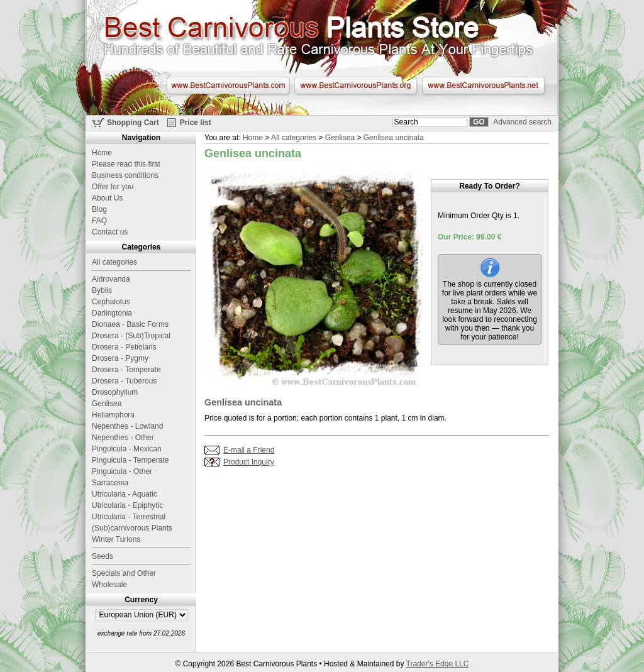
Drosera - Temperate (126, 370)
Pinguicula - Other (122, 471)
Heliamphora (113, 415)
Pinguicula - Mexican (127, 449)
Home (253, 138)
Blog (99, 209)
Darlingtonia (112, 313)
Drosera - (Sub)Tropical (131, 336)
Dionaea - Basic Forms (130, 324)
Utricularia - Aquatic (125, 494)
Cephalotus (111, 302)
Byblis (102, 290)
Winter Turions (116, 539)
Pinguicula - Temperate (130, 460)
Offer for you (113, 187)
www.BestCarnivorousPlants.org (356, 85)
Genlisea (340, 138)
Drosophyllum (115, 392)
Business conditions (125, 175)
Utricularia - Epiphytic (127, 505)
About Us (107, 198)
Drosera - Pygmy (120, 358)
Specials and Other (124, 573)
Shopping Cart (133, 123)
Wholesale (109, 585)
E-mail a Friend (249, 450)
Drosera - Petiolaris (124, 347)
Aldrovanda (111, 279)
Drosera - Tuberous (124, 381)
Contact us (110, 232)
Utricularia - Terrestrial (129, 517)
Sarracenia (110, 483)
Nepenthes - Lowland (127, 426)
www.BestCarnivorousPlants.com (228, 85)
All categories (294, 138)
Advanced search (522, 122)
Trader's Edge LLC (438, 664)
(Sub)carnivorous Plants (132, 528)
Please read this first (126, 164)
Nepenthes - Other (123, 438)
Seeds (103, 556)
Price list (196, 123)
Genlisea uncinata (394, 138)
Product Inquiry (249, 462)
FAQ (99, 221)
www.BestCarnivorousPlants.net (483, 85)
